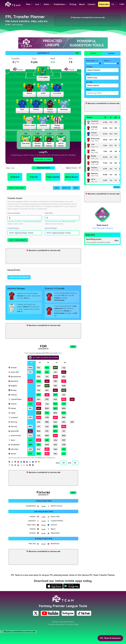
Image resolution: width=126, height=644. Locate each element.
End (70, 463)
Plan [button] (28, 4)
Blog (77, 624)
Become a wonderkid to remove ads (89, 18)
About (82, 4)
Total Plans (49, 213)
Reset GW (66, 188)
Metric (68, 168)
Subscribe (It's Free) (43, 159)
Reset (76, 188)
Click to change (17, 25)
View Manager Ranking (102, 228)
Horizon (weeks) (14, 213)
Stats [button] (47, 4)
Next (77, 53)
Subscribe (104, 4)
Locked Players (13, 228)
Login (122, 4)
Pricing (73, 4)
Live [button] (37, 4)
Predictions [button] (59, 4)
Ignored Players (51, 228)
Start (58, 463)
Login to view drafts (19, 277)
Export (117, 187)
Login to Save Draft (16, 188)
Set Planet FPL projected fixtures (43, 358)
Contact (91, 4)
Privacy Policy (53, 624)
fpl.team (71, 622)
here (60, 353)
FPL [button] (113, 4)
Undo (57, 188)
